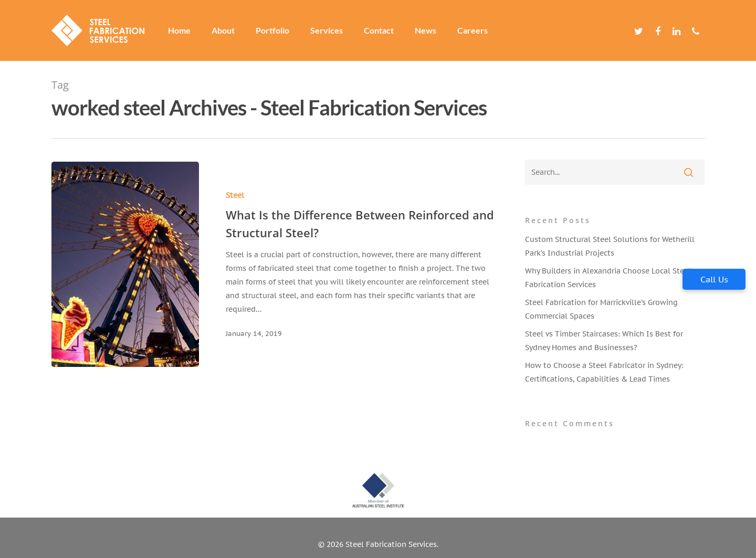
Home (179, 30)
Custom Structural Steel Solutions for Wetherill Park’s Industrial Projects (610, 246)
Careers (472, 30)
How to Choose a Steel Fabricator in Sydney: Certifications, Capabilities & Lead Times (604, 372)
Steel (235, 195)
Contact (379, 30)
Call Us (714, 279)
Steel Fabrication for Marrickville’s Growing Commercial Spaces (601, 309)
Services (327, 30)
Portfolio (272, 30)
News (426, 30)
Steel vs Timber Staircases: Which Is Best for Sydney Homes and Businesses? (604, 341)
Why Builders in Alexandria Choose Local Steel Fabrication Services (608, 278)
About (223, 30)
